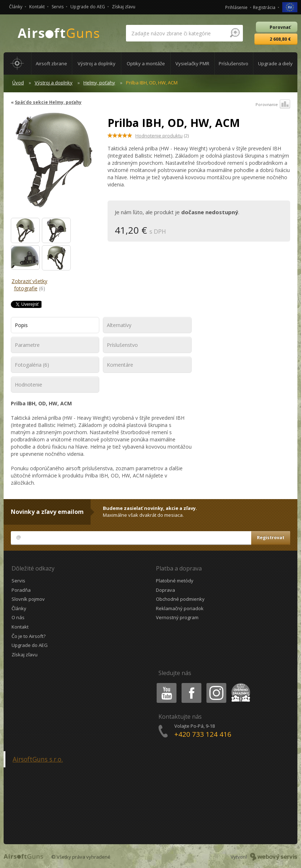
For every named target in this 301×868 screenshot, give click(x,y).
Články (16, 7)
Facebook (191, 684)
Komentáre (120, 365)
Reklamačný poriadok (180, 608)
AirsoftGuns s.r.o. (38, 759)
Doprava (165, 590)
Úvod (18, 83)
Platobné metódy (175, 581)
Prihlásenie (236, 7)
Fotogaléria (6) (32, 365)
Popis (21, 325)
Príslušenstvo (122, 345)
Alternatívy (119, 325)
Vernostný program (177, 617)
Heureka (239, 684)
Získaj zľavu (124, 7)
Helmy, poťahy (99, 83)
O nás (18, 617)
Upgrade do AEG (88, 7)
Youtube (164, 684)
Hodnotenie (29, 385)
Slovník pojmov (28, 599)
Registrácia (264, 7)
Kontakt (37, 7)
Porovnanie (273, 105)
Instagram (216, 684)
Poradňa (21, 590)
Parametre (27, 345)
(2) (162, 136)
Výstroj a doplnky (54, 83)
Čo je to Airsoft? (29, 636)
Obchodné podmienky (180, 599)
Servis (58, 7)
